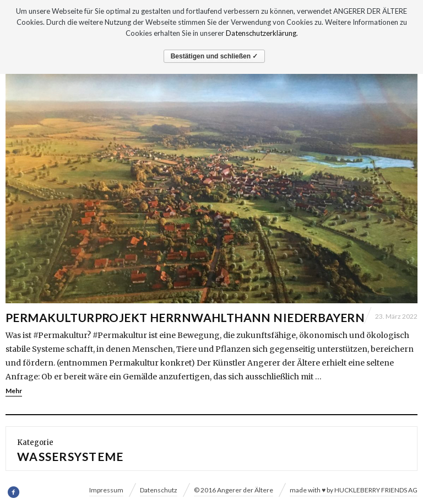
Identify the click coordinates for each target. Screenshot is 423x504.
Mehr (14, 391)
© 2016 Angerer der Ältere (234, 490)
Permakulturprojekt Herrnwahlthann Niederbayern (185, 317)
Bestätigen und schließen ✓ (215, 56)
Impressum (106, 490)
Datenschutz (159, 490)
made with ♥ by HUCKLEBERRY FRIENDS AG (354, 490)
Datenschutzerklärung (261, 33)
